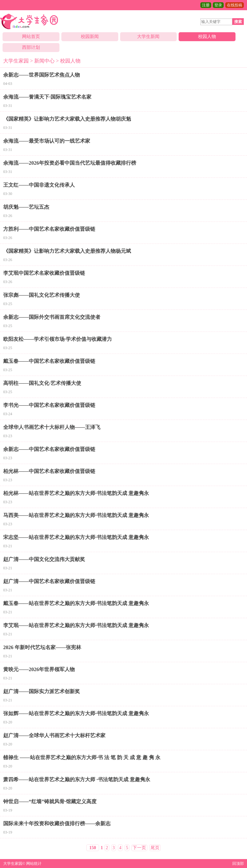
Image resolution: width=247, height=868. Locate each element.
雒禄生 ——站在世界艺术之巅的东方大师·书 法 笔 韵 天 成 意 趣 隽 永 (82, 757)
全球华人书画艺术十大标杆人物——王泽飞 (52, 427)
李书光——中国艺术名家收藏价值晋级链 (49, 405)
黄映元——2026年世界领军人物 (39, 669)
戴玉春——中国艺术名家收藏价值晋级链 (49, 361)
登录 (218, 5)
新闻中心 (44, 61)
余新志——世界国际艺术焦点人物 (42, 75)
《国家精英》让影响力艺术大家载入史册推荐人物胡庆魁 (67, 119)
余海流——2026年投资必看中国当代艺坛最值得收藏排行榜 (70, 163)
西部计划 (31, 47)
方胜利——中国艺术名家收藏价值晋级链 (49, 229)
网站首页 (31, 37)
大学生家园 (16, 61)
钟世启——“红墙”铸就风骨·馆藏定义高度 (50, 801)
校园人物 (207, 37)
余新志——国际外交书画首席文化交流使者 (52, 317)
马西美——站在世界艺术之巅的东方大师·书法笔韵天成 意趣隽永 (76, 515)
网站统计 (34, 864)
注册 (206, 5)
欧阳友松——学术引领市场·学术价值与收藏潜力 (58, 339)
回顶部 (238, 864)
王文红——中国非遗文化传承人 (39, 185)
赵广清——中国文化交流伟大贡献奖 (44, 559)
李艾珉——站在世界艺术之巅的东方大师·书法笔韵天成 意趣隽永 (76, 625)
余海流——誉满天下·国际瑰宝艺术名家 (47, 97)
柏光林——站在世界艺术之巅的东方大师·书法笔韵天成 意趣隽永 (76, 493)
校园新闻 (90, 37)
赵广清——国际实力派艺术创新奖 (42, 691)
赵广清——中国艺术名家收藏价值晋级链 (49, 581)
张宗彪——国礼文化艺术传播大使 (42, 295)
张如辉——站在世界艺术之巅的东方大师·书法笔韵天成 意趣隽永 (76, 713)
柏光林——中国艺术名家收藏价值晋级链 (49, 471)
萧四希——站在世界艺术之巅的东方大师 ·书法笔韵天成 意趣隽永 (77, 779)
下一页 (139, 848)
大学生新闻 (148, 37)
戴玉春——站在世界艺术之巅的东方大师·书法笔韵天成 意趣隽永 (76, 603)
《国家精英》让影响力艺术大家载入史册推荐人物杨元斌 (67, 251)
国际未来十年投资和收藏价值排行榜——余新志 (57, 823)
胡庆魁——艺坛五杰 (26, 207)
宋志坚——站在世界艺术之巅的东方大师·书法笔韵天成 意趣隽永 (76, 537)
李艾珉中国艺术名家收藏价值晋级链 (44, 273)
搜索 (238, 22)
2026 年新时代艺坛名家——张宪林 (42, 647)
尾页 (155, 848)
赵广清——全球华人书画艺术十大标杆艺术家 (54, 735)
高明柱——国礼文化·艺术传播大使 (42, 383)
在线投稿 (235, 5)
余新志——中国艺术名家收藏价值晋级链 (49, 449)
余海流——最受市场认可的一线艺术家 (47, 141)
